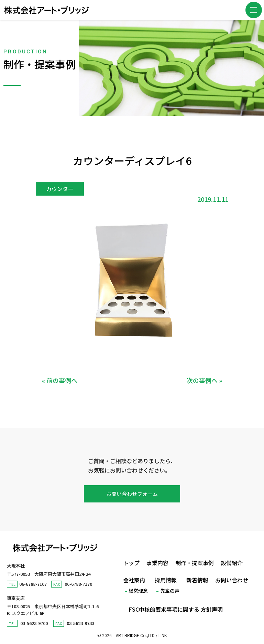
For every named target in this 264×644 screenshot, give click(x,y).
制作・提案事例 (195, 563)
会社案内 (134, 580)
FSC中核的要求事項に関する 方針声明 (176, 609)
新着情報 (197, 580)
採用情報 (166, 580)
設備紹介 (232, 563)
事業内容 (157, 563)
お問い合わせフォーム (132, 494)
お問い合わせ (232, 580)
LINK (163, 635)
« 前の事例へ (60, 380)
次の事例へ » (204, 380)
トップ (131, 563)
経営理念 (138, 591)
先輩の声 (170, 591)
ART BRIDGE (128, 635)
